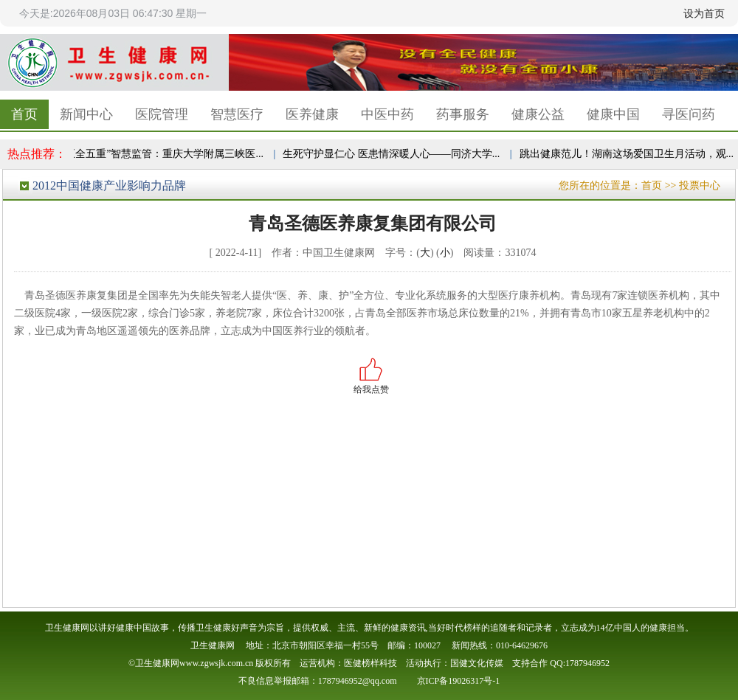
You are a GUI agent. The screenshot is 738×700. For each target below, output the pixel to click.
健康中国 (613, 114)
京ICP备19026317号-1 (459, 681)
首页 (24, 114)
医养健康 (312, 114)
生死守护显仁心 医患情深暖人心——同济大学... (393, 154)
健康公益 (538, 114)
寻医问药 (689, 114)
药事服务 (463, 114)
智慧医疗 (237, 114)
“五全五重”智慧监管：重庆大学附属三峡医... (164, 154)
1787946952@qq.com (358, 681)
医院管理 (162, 114)
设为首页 (704, 13)
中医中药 (387, 114)
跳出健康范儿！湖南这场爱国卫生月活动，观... (629, 154)
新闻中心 (86, 114)
